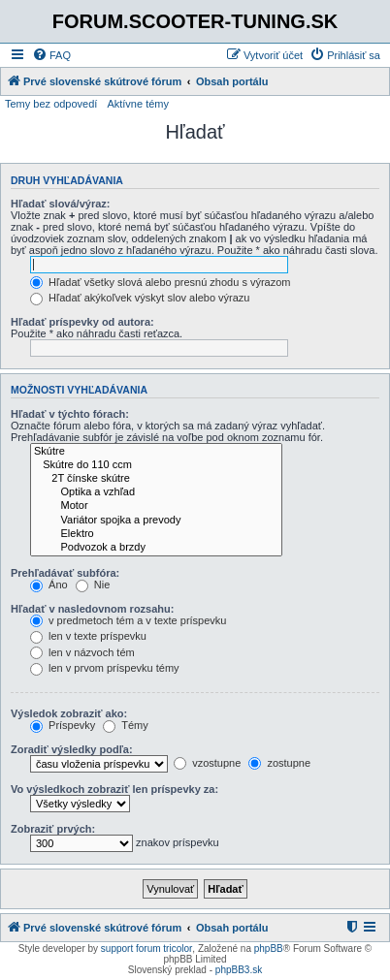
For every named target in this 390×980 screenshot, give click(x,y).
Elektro (156, 534)
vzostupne (207, 763)
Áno (49, 585)
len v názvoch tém (82, 652)
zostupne (279, 763)
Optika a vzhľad (156, 492)
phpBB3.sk (239, 970)
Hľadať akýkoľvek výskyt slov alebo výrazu (140, 298)
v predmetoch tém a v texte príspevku (128, 620)
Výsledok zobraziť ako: (69, 713)
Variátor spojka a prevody (156, 521)
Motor (156, 506)
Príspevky (63, 725)
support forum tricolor (146, 948)
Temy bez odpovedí (51, 104)
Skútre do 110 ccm (156, 465)
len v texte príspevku (88, 636)
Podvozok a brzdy (156, 548)
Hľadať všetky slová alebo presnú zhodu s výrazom (161, 282)
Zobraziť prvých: (53, 829)
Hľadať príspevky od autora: (82, 322)
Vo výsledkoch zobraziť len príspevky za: (114, 789)
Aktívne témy (138, 104)
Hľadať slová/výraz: (60, 204)
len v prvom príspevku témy (105, 668)
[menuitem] (51, 55)
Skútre (156, 452)
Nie (93, 585)
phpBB (269, 948)
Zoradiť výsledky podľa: (72, 749)
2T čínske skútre (156, 479)
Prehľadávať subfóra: (65, 573)
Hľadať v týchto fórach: (70, 414)
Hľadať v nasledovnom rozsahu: (92, 609)
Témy (125, 725)
